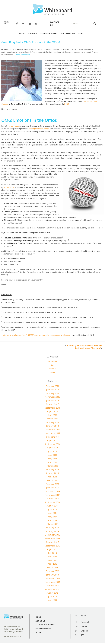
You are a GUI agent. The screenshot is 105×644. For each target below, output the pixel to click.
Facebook (17, 24)
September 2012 (52, 589)
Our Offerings (68, 33)
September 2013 (52, 546)
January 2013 (53, 575)
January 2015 (53, 488)
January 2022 (53, 390)
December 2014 (53, 491)
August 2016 (53, 448)
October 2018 (52, 404)
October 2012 (52, 586)
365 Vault (52, 361)
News (53, 372)
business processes (61, 49)
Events (52, 369)
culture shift (28, 52)
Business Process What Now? (88, 348)
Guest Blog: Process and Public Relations (84, 345)
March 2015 (53, 480)
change (73, 49)
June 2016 (52, 455)
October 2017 (52, 437)
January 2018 (53, 426)
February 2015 (53, 484)
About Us (32, 33)
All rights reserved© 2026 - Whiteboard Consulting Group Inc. (14, 629)
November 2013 (52, 538)
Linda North (14, 126)
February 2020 (53, 393)
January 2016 (53, 473)
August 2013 (53, 549)
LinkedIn (30, 24)
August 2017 (53, 440)
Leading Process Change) (39, 129)
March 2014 (53, 524)
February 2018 (53, 422)
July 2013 (53, 553)
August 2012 (53, 593)
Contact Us (55, 24)
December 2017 (53, 430)
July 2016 (53, 451)
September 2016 (52, 444)
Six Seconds (9, 187)
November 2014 (52, 495)
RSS (36, 24)
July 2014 (53, 509)
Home (22, 33)
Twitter (23, 24)
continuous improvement (12, 52)
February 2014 (53, 527)
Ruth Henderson (23, 55)
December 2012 (53, 578)
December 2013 (53, 535)
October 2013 (52, 542)
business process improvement (39, 49)
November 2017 (52, 433)
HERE (66, 104)
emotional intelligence (62, 52)
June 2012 (52, 600)
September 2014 (52, 502)
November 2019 (52, 397)
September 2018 (52, 408)
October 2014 (52, 498)
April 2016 (53, 462)
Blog (80, 33)
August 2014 (53, 506)
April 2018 (53, 415)
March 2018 (53, 419)
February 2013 (53, 571)
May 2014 (52, 517)
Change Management (86, 49)
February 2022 (53, 386)
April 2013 (53, 564)
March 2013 (53, 567)
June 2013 (52, 556)
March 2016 (53, 466)
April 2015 (53, 477)
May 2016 (52, 459)
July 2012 (53, 596)
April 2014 (53, 520)
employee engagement (82, 52)
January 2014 (53, 531)
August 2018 (53, 411)
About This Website (13, 637)
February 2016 (53, 469)
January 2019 (53, 400)
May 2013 (52, 560)
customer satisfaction (43, 52)
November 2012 (52, 582)
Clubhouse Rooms (49, 33)
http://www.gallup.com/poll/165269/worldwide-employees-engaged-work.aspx (36, 335)
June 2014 (52, 513)
